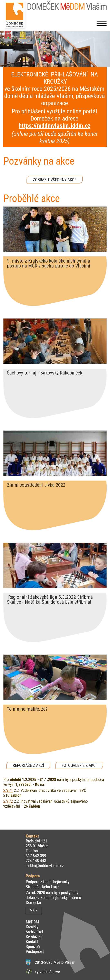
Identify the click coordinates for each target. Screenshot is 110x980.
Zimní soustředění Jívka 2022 (36, 485)
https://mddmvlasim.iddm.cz (55, 126)
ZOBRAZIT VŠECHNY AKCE (55, 180)
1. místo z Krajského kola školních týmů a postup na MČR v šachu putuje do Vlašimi (49, 263)
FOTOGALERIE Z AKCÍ (79, 765)
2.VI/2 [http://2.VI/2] (8, 801)
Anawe (55, 972)
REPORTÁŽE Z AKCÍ (28, 765)
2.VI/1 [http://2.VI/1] (8, 790)
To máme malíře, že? (27, 709)
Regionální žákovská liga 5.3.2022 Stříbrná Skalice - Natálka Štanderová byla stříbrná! (50, 600)
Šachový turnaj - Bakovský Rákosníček (45, 373)
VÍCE (34, 911)
